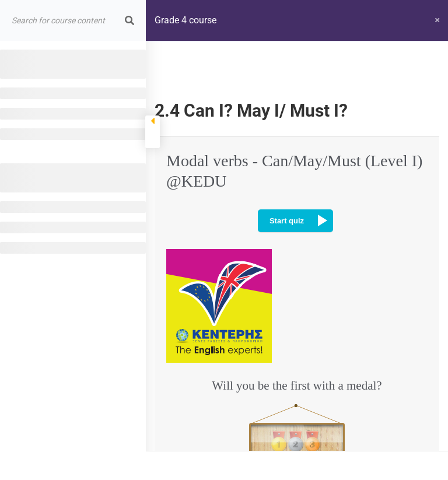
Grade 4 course (185, 20)
